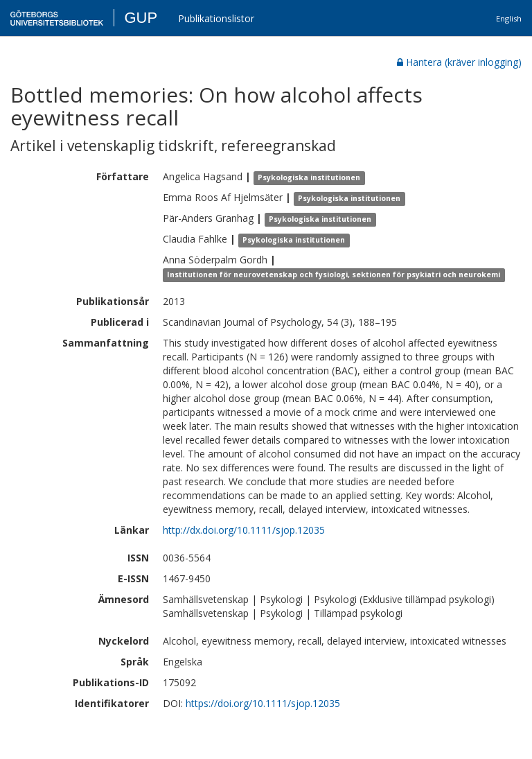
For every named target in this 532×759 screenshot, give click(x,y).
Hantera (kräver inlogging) (459, 62)
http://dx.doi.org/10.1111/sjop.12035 (244, 530)
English (509, 18)
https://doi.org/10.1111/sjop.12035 (263, 703)
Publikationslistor (216, 18)
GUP (141, 18)
